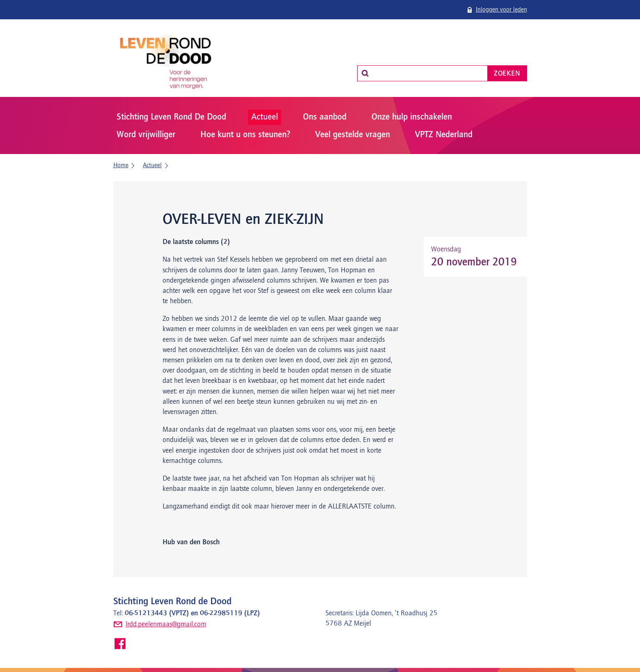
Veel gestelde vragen (353, 135)
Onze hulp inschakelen (412, 117)
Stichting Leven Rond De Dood (171, 117)
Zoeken (507, 74)
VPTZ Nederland (444, 135)
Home (121, 165)
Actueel (265, 117)
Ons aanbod (325, 117)
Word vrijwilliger (146, 135)
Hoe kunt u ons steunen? (245, 135)
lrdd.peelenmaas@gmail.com (166, 624)
